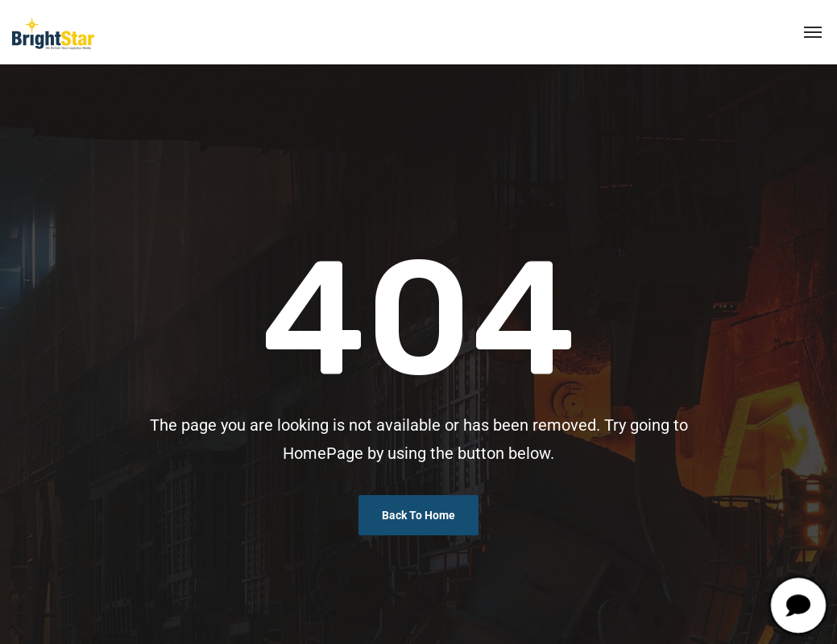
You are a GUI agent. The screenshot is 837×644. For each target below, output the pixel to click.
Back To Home (418, 515)
